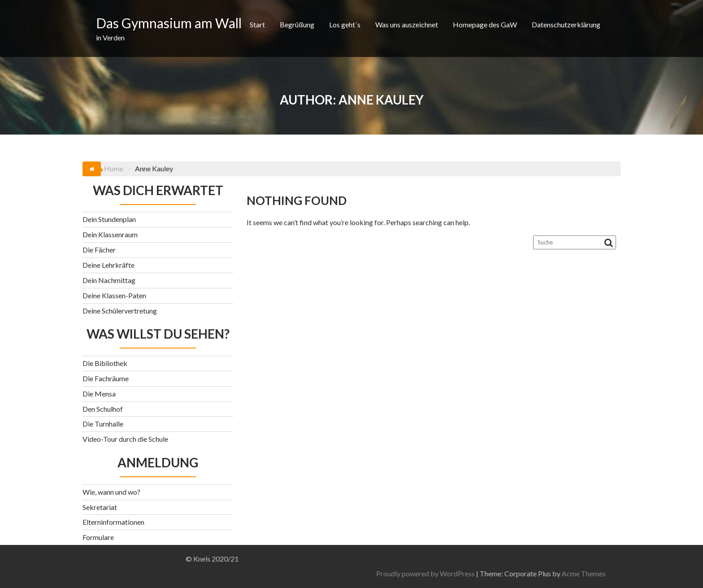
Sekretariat (100, 507)
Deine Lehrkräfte (108, 265)
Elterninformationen (113, 522)
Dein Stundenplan (109, 219)
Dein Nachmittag (109, 280)
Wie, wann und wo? (111, 492)
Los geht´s (345, 24)
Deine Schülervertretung (120, 311)
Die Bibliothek (105, 363)
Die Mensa (99, 394)
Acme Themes (677, 573)
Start (257, 24)
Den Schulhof (103, 409)
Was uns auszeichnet (407, 24)
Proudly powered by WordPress (518, 573)
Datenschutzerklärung (566, 24)
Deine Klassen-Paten (114, 295)
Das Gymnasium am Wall (169, 23)
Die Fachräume (106, 378)
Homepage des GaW (485, 24)
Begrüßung (297, 24)
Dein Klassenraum (110, 234)
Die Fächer (99, 250)
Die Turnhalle (103, 424)
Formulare (98, 537)
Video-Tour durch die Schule (125, 439)
